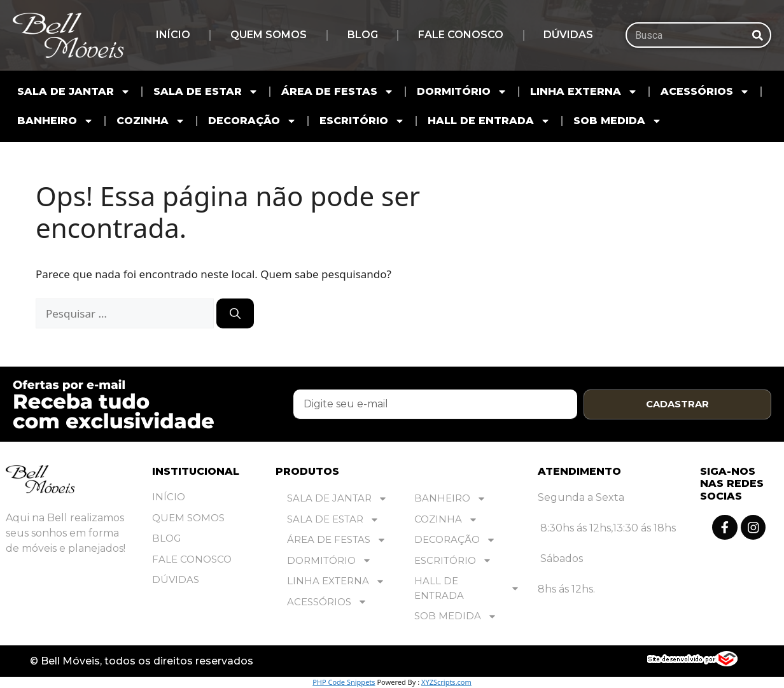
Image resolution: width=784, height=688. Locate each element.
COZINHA (151, 121)
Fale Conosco (461, 35)
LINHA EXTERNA (584, 92)
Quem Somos (269, 35)
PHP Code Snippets (344, 682)
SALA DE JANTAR (74, 92)
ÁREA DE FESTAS (338, 92)
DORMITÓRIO (462, 92)
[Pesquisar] (757, 35)
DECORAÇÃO (252, 121)
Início (173, 35)
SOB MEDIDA (618, 121)
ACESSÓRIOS (705, 92)
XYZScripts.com (446, 682)
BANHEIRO (55, 121)
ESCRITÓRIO (362, 121)
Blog (363, 35)
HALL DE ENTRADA (489, 121)
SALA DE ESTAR (206, 92)
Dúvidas (568, 35)
